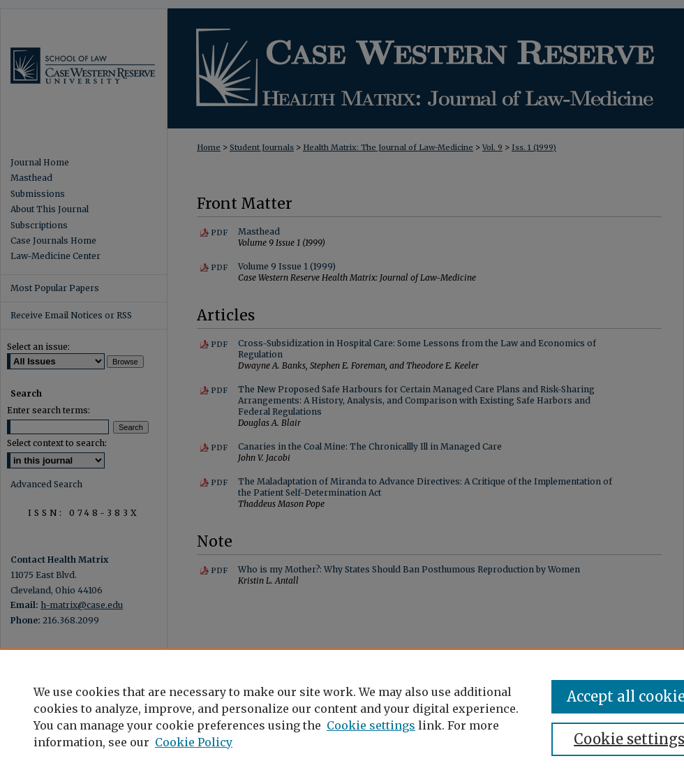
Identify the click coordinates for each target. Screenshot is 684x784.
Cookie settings (371, 725)
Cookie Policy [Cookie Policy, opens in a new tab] (194, 742)
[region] (342, 716)
